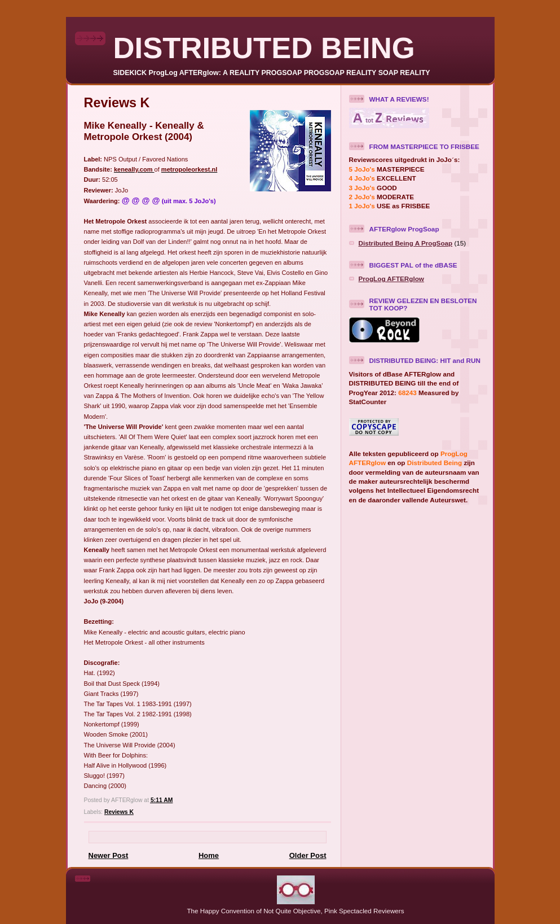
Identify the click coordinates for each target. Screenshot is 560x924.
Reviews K (119, 812)
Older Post (308, 855)
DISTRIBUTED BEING (264, 48)
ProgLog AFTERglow (391, 279)
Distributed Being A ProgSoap (406, 243)
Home (209, 855)
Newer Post (109, 855)
